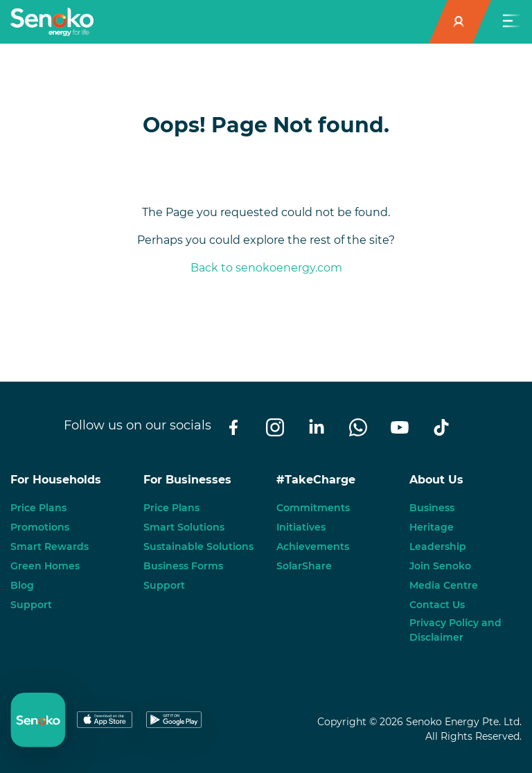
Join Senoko (440, 566)
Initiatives (301, 527)
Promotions (40, 527)
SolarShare (304, 566)
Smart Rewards (50, 547)
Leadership (438, 547)
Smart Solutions (184, 527)
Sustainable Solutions (198, 547)
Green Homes (45, 566)
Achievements (313, 547)
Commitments (313, 508)
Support (31, 605)
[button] (460, 22)
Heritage (432, 527)
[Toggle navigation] (512, 22)
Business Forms (183, 566)
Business (432, 508)
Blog (22, 585)
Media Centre (444, 585)
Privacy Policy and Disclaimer (455, 630)
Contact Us (437, 605)
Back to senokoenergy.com (266, 268)
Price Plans (38, 508)
